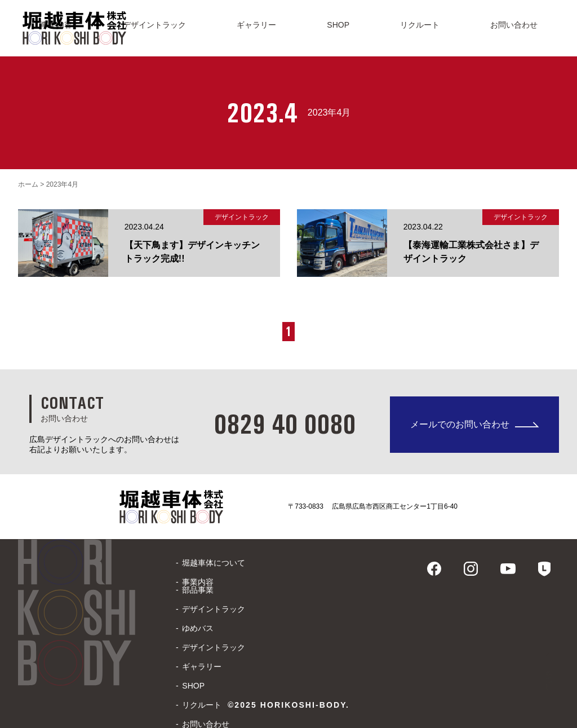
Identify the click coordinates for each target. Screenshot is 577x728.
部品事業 (198, 590)
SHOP (193, 686)
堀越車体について (214, 563)
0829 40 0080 (285, 424)
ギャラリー (202, 667)
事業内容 (198, 582)
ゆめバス (198, 628)
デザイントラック (214, 609)
